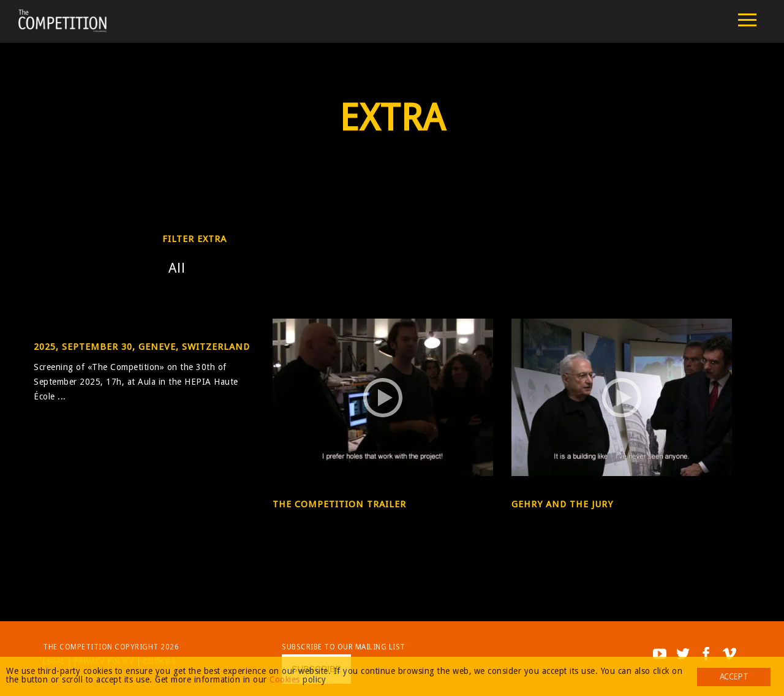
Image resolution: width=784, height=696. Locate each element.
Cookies (285, 679)
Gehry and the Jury (562, 504)
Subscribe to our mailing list (344, 647)
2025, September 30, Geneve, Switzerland (142, 347)
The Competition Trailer (339, 504)
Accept (734, 676)
